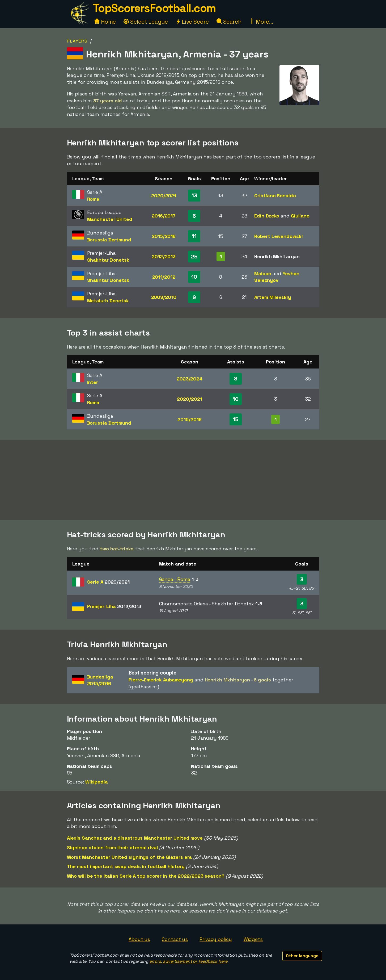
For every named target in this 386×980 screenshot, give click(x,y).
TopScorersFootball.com (154, 8)
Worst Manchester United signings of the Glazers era (130, 857)
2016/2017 (164, 216)
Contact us (175, 939)
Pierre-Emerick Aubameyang (161, 680)
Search (229, 22)
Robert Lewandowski (278, 236)
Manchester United (110, 219)
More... (261, 22)
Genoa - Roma (175, 579)
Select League (146, 22)
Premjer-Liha (114, 606)
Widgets (253, 939)
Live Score (192, 22)
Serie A (108, 582)
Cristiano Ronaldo (275, 196)
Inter (93, 382)
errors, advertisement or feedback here (188, 961)
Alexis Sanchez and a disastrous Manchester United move (135, 838)
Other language (302, 956)
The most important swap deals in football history (126, 866)
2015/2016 (164, 236)
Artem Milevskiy (273, 297)
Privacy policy (216, 939)
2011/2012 (164, 277)
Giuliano (300, 216)
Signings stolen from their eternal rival (113, 847)
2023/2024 (190, 379)
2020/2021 (164, 196)
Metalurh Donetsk (108, 301)
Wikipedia (97, 782)
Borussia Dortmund (109, 240)
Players (77, 41)
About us (139, 939)
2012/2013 (164, 256)
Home (105, 22)
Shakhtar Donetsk (108, 260)
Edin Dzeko (267, 216)
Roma (93, 199)
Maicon (263, 273)
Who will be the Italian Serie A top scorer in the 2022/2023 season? (146, 876)
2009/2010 (164, 297)
